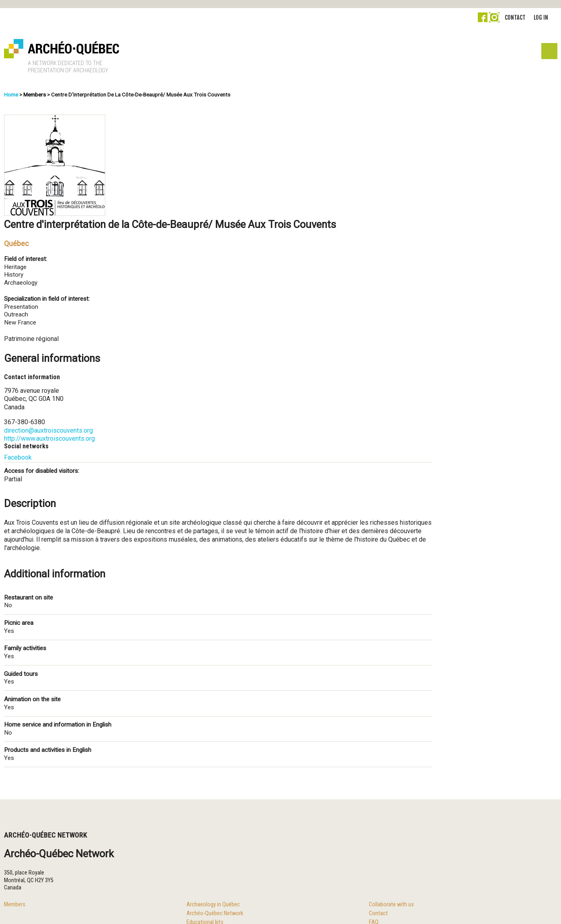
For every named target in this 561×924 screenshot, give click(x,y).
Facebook (18, 457)
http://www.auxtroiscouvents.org (49, 438)
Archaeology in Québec (213, 904)
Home (11, 94)
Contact (515, 17)
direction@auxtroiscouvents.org (48, 430)
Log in (541, 17)
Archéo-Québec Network (215, 913)
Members (35, 94)
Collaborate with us (391, 904)
